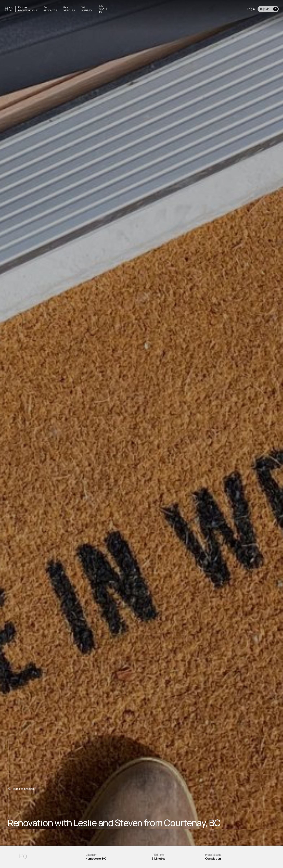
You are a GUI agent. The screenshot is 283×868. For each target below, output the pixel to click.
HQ (8, 9)
